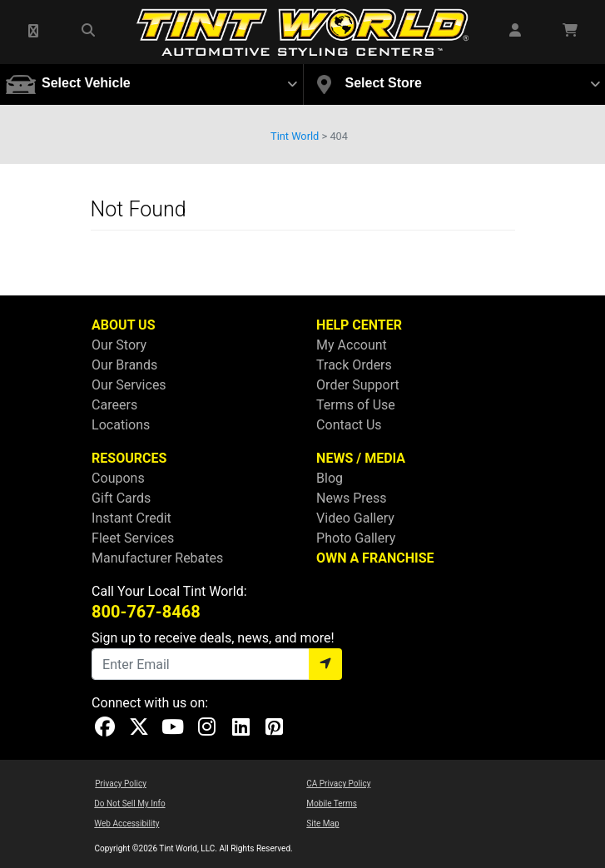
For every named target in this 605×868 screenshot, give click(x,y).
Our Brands (124, 365)
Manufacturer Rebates (157, 558)
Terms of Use (356, 405)
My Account (352, 345)
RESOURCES (129, 458)
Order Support (358, 385)
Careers (114, 405)
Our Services (129, 385)
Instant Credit (131, 518)
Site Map (322, 823)
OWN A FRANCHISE (375, 558)
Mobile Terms (332, 804)
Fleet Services (133, 538)
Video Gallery (355, 518)
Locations (121, 425)
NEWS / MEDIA (361, 458)
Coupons (118, 478)
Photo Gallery (356, 538)
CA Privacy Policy (338, 784)
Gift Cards (121, 498)
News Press (352, 498)
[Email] (201, 664)
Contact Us (349, 425)
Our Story (119, 345)
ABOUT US (123, 325)
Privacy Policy (121, 784)
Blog (330, 478)
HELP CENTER (359, 325)
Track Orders (354, 365)
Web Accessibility (126, 823)
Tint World (295, 136)
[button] (34, 32)
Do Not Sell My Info (129, 804)
